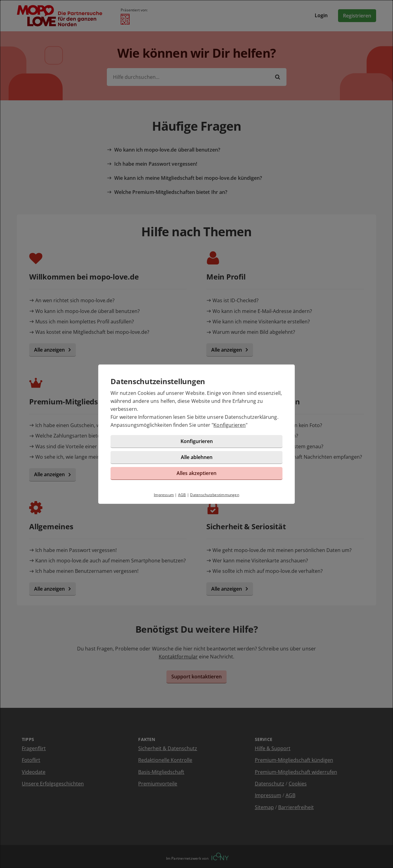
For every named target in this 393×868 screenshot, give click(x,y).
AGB (182, 495)
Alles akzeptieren (196, 473)
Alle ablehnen (197, 457)
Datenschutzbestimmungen (215, 495)
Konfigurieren (230, 425)
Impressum (164, 495)
